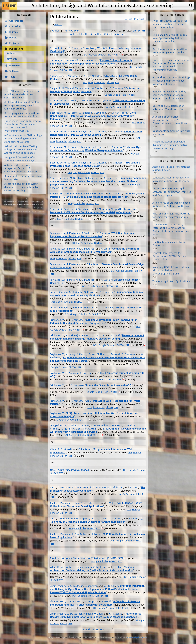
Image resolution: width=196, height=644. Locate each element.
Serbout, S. (56, 48)
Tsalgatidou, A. (58, 426)
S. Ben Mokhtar (93, 76)
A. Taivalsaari (83, 209)
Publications (16, 49)
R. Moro (81, 354)
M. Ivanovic (91, 178)
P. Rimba (133, 519)
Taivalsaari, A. (58, 233)
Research (14, 66)
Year (76, 31)
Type (71, 31)
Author (55, 31)
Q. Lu (97, 503)
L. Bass (104, 519)
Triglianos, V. (57, 320)
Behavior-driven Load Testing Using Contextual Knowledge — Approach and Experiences (22, 150)
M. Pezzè (89, 292)
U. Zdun (67, 88)
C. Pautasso (75, 48)
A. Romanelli (71, 61)
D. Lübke (88, 194)
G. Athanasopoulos (78, 426)
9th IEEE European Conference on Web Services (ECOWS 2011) (87, 558)
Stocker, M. (56, 194)
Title (65, 31)
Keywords (12, 59)
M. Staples (82, 519)
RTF (143, 31)
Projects (14, 43)
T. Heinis (128, 426)
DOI (86, 55)
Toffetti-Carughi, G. (61, 292)
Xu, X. (53, 488)
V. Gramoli (86, 488)
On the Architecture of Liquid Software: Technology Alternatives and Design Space (172, 192)
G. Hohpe (90, 602)
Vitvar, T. (55, 449)
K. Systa (86, 233)
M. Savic (64, 178)
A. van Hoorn (120, 113)
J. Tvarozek (114, 354)
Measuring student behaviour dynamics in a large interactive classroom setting (22, 187)
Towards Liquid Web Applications (171, 281)
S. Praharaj (72, 336)
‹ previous (99, 629)
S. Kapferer (91, 586)
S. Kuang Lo (79, 503)
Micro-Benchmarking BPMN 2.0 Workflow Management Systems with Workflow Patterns (94, 116)
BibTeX (137, 31)
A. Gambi (78, 292)
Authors (11, 53)
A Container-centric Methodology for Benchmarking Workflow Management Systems (23, 139)
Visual (139, 19)
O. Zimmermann (81, 88)
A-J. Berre (78, 429)
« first (87, 629)
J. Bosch (94, 519)
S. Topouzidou (111, 429)
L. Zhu (75, 488)
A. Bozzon (99, 336)
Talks (12, 77)
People (13, 38)
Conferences (16, 21)
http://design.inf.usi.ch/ (137, 637)
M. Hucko (102, 354)
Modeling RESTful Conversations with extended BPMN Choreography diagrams (171, 271)
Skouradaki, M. (58, 101)
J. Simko (91, 354)
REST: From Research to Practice (70, 470)
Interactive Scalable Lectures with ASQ (109, 385)
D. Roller (73, 101)
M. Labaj (70, 354)
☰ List (128, 19)
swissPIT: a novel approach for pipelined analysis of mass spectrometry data (22, 94)
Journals (14, 32)
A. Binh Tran (117, 488)
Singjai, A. (56, 88)
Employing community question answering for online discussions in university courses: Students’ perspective (98, 181)
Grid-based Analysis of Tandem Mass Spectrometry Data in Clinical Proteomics (22, 106)
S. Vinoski (66, 449)
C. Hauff (115, 336)
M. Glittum (91, 429)
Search (58, 25)
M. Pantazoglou (99, 426)
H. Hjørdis (66, 429)
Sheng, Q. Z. (57, 76)
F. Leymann (104, 101)
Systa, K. (55, 209)
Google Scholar (98, 55)
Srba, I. (54, 178)
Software (14, 71)
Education (15, 27)
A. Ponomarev (101, 488)
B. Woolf (106, 602)
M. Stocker (98, 88)
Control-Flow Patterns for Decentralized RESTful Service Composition (169, 256)
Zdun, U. (55, 567)
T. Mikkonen (103, 209)
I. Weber (111, 503)
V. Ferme (73, 113)
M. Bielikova (77, 178)
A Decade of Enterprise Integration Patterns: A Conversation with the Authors (22, 168)
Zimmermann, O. (59, 586)
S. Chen (134, 488)
